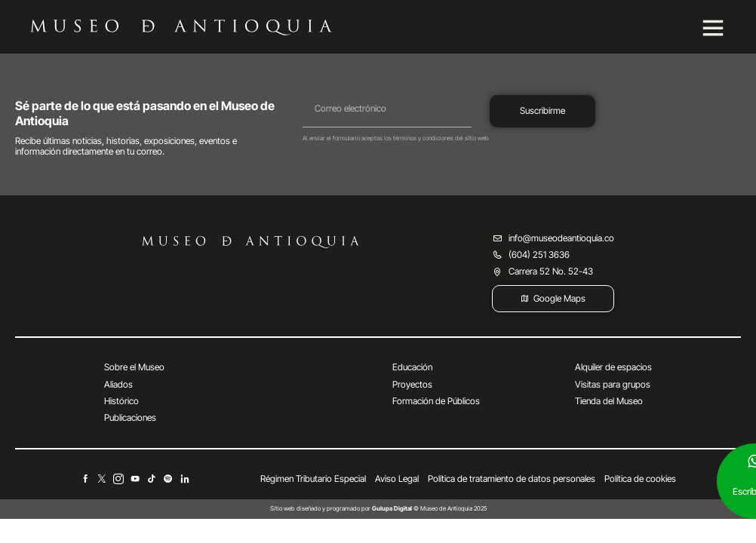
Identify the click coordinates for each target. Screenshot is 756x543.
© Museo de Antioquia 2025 (429, 508)
